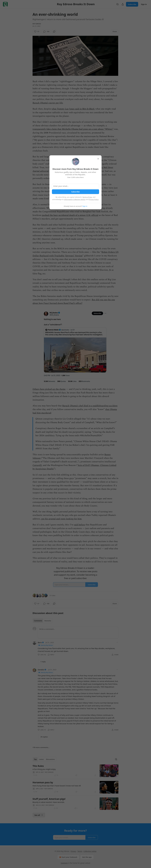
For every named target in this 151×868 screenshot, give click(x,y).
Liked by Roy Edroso (46, 645)
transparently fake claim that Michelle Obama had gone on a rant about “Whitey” (73, 129)
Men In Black (88, 109)
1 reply (43, 662)
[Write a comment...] (78, 633)
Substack (64, 863)
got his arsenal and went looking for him (61, 519)
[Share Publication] (123, 4)
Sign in (144, 4)
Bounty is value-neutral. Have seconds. (49, 802)
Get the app (87, 857)
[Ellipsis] (117, 642)
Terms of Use (87, 197)
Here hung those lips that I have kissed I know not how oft (57, 786)
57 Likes (52, 595)
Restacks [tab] (48, 621)
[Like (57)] (37, 32)
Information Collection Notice (75, 199)
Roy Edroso (37, 24)
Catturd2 (37, 465)
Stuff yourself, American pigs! (49, 799)
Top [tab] (35, 759)
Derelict (41, 670)
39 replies (44, 737)
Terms (80, 851)
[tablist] (43, 621)
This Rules (38, 766)
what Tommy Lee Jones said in (67, 109)
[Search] (117, 4)
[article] (75, 771)
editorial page (47, 171)
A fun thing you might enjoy (44, 769)
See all (39, 815)
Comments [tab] (38, 621)
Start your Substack (68, 857)
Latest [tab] (41, 759)
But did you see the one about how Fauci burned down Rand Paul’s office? (74, 302)
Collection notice (90, 851)
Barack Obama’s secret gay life (48, 103)
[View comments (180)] (46, 32)
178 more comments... (41, 747)
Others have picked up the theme (49, 389)
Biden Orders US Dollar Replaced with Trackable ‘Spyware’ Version (75, 254)
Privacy (73, 851)
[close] (98, 159)
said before (79, 525)
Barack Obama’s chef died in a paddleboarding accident (90, 406)
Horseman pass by (43, 782)
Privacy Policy (94, 199)
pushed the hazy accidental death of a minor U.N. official (70, 215)
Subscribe (132, 4)
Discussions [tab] (50, 759)
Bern (40, 642)
